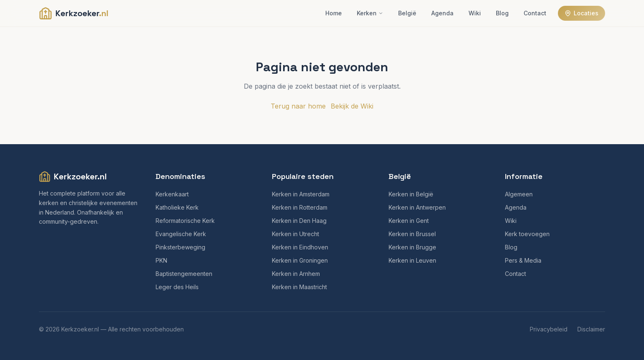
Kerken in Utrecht (296, 234)
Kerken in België (411, 194)
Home (334, 13)
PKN (161, 260)
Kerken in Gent (409, 221)
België (407, 13)
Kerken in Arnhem (296, 274)
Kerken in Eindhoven (300, 247)
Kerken (370, 13)
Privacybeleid (549, 329)
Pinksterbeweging (180, 247)
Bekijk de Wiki (352, 106)
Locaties (582, 13)
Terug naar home (298, 106)
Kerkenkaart (172, 194)
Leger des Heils (177, 287)
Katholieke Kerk (177, 207)
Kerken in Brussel (412, 234)
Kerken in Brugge (412, 247)
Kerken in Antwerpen (417, 207)
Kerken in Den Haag (299, 221)
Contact (535, 13)
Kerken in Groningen (300, 260)
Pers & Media (523, 260)
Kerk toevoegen (527, 234)
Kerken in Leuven (412, 260)
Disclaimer (591, 329)
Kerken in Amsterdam (301, 194)
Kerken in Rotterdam (300, 207)
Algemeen (519, 194)
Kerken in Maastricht (299, 287)
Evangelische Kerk (181, 234)
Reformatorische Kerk (185, 221)
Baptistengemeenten (184, 274)
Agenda (442, 13)
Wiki (475, 13)
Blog (502, 13)
